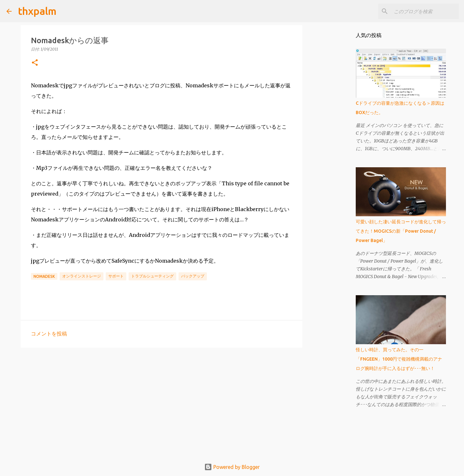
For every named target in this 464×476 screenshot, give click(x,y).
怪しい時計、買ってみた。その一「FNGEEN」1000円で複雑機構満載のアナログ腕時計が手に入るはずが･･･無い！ (399, 359)
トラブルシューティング (152, 276)
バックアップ (193, 276)
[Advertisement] (161, 403)
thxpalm (37, 11)
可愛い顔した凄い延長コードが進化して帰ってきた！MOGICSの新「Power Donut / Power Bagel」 (401, 231)
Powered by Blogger (232, 467)
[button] (35, 63)
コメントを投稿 (49, 334)
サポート (116, 276)
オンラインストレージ (82, 276)
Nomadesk (44, 276)
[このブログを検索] (425, 11)
